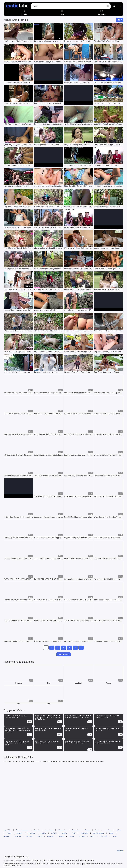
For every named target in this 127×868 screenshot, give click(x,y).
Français (37, 830)
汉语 (74, 833)
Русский (29, 836)
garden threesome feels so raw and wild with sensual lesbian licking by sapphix (17, 743)
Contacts (120, 851)
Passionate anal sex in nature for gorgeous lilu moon (16, 716)
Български (32, 833)
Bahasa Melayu (98, 833)
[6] (75, 648)
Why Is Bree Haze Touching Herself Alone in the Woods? (47, 742)
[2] (52, 648)
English (43, 833)
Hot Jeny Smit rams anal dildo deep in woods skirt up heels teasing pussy (78, 716)
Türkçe (72, 836)
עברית (92, 836)
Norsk (97, 830)
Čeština (54, 833)
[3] (58, 648)
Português (84, 833)
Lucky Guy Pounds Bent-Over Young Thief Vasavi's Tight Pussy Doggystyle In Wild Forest (48, 717)
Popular (24, 13)
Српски (87, 830)
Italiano (61, 836)
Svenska (18, 836)
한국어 (119, 830)
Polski (111, 833)
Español (82, 836)
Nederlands (49, 830)
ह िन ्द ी (103, 836)
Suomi (40, 836)
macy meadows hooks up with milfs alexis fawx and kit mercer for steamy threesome (17, 730)
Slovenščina (62, 830)
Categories (102, 13)
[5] (69, 648)
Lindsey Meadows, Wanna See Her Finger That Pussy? (107, 716)
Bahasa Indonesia (22, 830)
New (62, 13)
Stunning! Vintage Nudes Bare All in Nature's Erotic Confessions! (77, 742)
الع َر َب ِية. (7, 830)
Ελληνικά (50, 836)
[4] (64, 648)
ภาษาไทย (108, 830)
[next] (81, 648)
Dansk (115, 836)
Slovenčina (76, 830)
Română (7, 836)
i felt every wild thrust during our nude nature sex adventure (108, 742)
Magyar (64, 833)
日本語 (9, 833)
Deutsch (20, 833)
